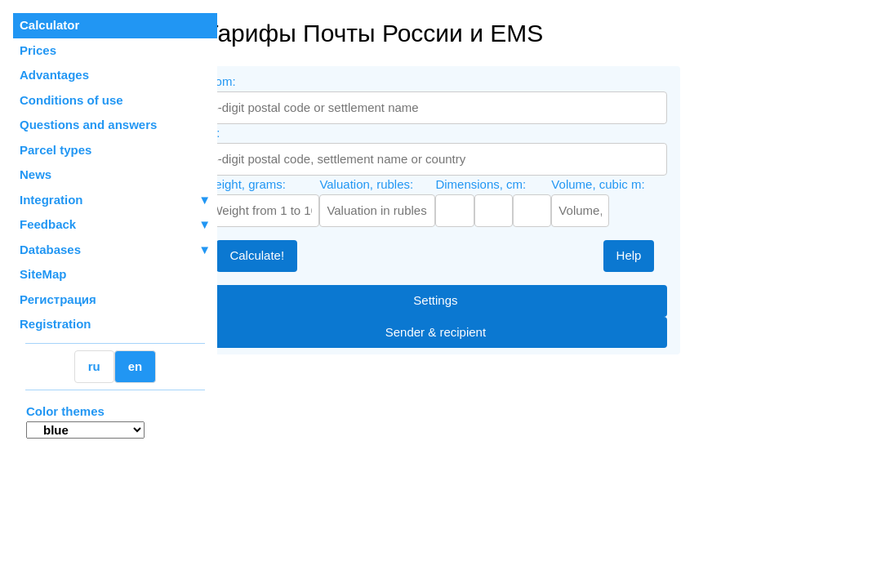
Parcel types (56, 150)
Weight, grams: (285, 184)
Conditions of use (71, 100)
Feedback (115, 225)
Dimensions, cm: (521, 184)
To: (251, 133)
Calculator (49, 25)
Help (668, 255)
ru (94, 366)
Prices (38, 50)
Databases (50, 249)
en (136, 366)
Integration (115, 200)
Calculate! (297, 255)
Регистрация (58, 299)
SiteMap (43, 274)
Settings (475, 300)
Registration (56, 324)
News (36, 174)
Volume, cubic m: (638, 184)
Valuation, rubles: (406, 184)
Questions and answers (88, 125)
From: (259, 81)
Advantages (54, 75)
